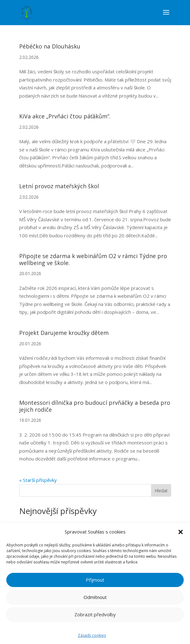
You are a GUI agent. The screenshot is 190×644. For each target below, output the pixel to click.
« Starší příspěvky (38, 480)
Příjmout (95, 580)
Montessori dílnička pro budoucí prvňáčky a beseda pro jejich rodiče (95, 406)
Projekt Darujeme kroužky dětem (64, 333)
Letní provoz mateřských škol (59, 186)
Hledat (161, 491)
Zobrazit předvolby (95, 614)
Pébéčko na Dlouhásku (50, 46)
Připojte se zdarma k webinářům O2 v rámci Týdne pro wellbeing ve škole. (93, 259)
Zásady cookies (92, 635)
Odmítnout (95, 597)
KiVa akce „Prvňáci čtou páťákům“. (65, 116)
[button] (181, 532)
